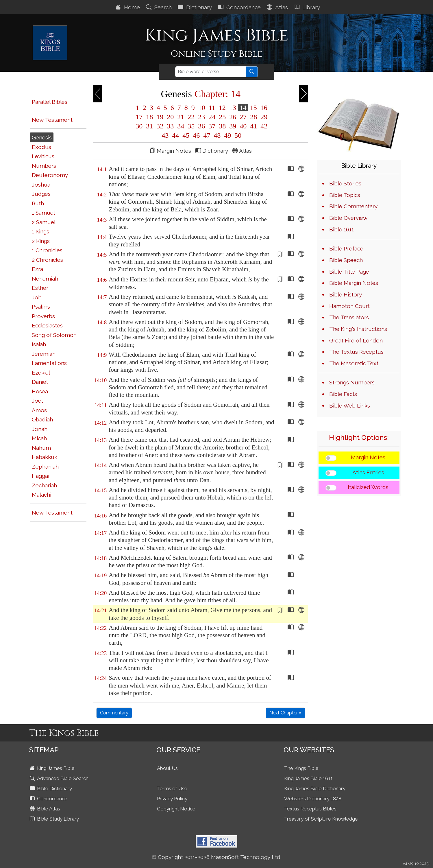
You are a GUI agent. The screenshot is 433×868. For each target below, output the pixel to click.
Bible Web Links (350, 406)
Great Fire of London (356, 340)
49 (227, 135)
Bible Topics (345, 195)
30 (139, 126)
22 (191, 117)
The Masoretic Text (354, 363)
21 (181, 117)
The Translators (349, 317)
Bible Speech (346, 260)
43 (165, 135)
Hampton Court (349, 306)
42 (263, 126)
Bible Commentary (353, 206)
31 (149, 126)
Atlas (278, 7)
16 (263, 108)
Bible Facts (343, 394)
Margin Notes (368, 457)
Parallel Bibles (50, 102)
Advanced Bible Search (60, 778)
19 (160, 117)
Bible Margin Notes (354, 283)
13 (233, 108)
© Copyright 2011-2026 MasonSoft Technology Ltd (216, 857)
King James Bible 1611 (308, 778)
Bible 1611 (342, 229)
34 (181, 126)
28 (253, 117)
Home (128, 7)
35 (191, 126)
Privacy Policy (172, 799)
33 (170, 126)
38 (222, 126)
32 (160, 126)
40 (243, 126)
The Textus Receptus (356, 352)
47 (207, 135)
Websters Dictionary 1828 (313, 799)
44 (175, 135)
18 (149, 117)
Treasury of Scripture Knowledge (321, 819)
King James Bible (53, 768)
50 (237, 135)
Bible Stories (345, 183)
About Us (167, 768)
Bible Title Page (349, 272)
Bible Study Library (55, 819)
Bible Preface (346, 248)
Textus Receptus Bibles (310, 809)
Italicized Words (368, 487)
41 (253, 126)
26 (233, 117)
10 (202, 108)
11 (212, 108)
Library (308, 7)
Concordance (240, 7)
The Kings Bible (301, 768)
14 (243, 108)
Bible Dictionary (51, 788)
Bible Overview (348, 218)
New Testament (52, 120)
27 (243, 117)
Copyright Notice (176, 809)
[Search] (211, 72)
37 (212, 126)
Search (160, 7)
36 (201, 126)
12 (222, 108)
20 (170, 117)
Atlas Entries (368, 472)
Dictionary (196, 7)
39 (233, 126)
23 (201, 117)
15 (253, 108)
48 (217, 135)
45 (186, 135)
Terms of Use (172, 788)
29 (263, 117)
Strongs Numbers (352, 382)
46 (196, 135)
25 (222, 117)
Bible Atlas (46, 809)
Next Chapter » (285, 713)
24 (212, 117)
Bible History (346, 294)
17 (139, 117)
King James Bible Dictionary (315, 788)
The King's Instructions (358, 329)
